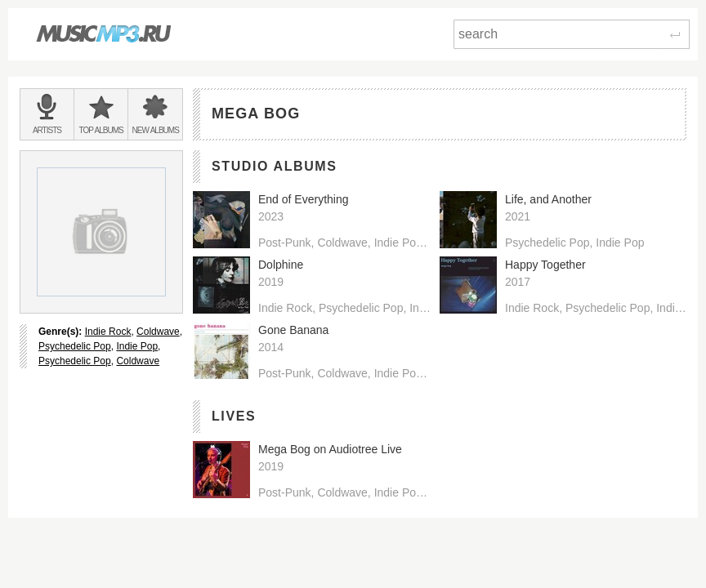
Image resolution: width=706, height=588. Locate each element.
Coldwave (158, 332)
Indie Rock (108, 332)
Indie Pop (137, 346)
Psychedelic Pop (75, 346)
